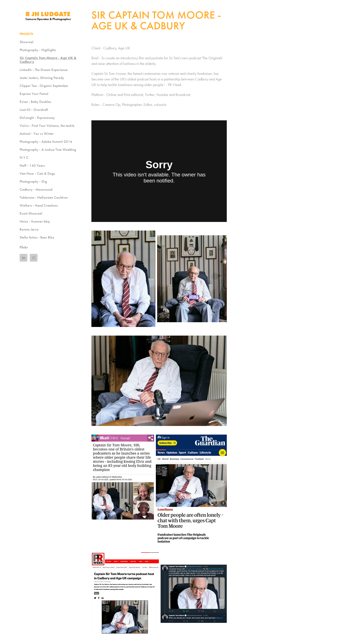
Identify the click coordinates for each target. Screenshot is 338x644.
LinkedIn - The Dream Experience (44, 70)
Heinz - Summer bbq (35, 221)
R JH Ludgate (48, 14)
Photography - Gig (33, 181)
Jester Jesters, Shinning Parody (42, 78)
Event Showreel (31, 213)
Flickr (24, 247)
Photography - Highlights (38, 50)
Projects (26, 34)
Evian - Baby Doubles (35, 102)
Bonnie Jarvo (29, 229)
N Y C (24, 158)
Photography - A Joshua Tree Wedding (48, 150)
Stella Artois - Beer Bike (37, 237)
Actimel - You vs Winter (37, 134)
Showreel (27, 42)
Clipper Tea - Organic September (44, 86)
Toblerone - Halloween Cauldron (44, 197)
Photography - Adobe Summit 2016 (46, 142)
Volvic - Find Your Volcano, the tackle (47, 126)
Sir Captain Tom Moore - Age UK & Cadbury (48, 60)
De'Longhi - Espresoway (37, 118)
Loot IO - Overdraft (34, 110)
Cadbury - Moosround (36, 189)
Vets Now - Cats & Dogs (37, 174)
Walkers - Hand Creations (39, 205)
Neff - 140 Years (32, 166)
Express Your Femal (34, 94)
